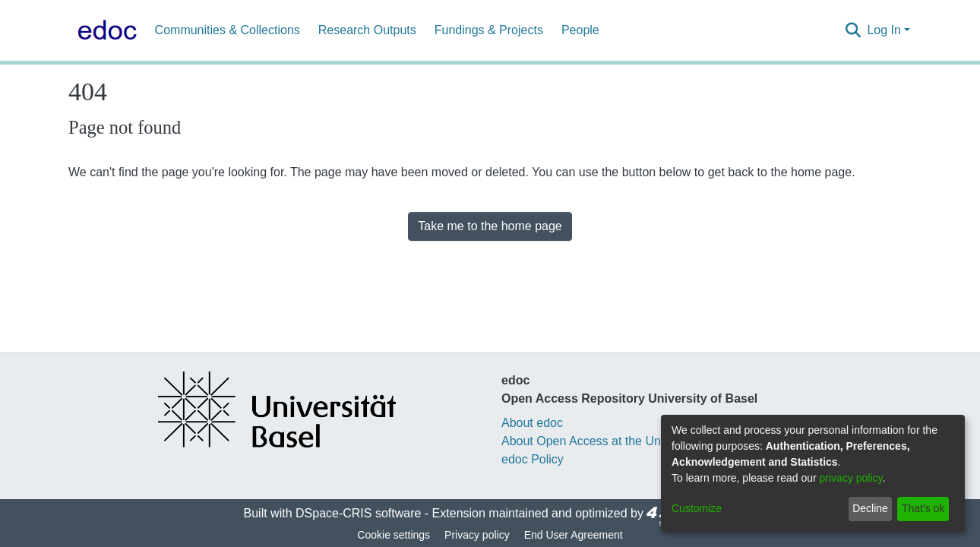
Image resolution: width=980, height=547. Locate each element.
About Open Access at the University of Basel (624, 441)
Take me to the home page (490, 226)
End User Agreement (574, 535)
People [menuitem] (580, 30)
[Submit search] (853, 30)
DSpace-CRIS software (358, 513)
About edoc (532, 423)
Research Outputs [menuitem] (367, 30)
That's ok (923, 508)
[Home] (104, 30)
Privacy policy (477, 535)
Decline (870, 508)
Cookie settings (394, 535)
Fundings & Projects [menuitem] (489, 30)
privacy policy (851, 478)
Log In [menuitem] (884, 30)
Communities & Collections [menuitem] (228, 30)
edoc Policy (533, 459)
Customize (697, 508)
